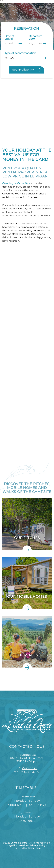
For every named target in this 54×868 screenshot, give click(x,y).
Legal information (18, 845)
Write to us (30, 768)
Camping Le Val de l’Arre (16, 183)
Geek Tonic (34, 848)
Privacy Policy (38, 845)
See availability (26, 70)
